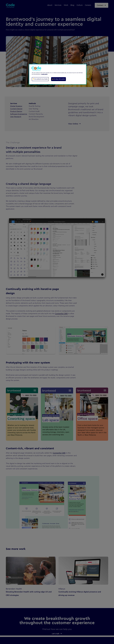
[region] (58, 74)
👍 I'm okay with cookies (58, 79)
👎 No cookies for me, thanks (40, 79)
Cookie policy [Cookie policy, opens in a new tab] (44, 74)
